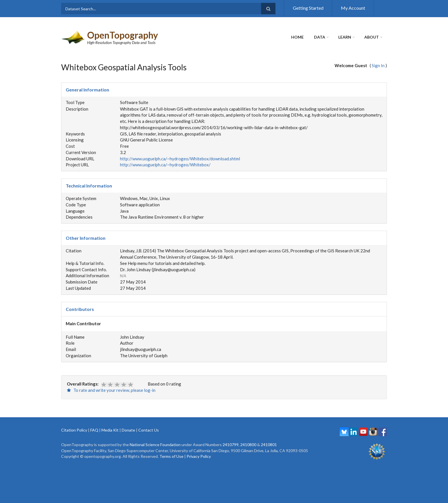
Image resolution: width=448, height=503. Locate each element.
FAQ (94, 430)
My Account (353, 8)
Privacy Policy (199, 456)
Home (297, 37)
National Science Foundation (155, 445)
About (372, 37)
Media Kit (110, 430)
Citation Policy (74, 430)
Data (320, 37)
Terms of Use (171, 456)
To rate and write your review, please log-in (111, 390)
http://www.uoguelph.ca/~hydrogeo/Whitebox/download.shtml (180, 159)
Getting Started (308, 8)
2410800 (248, 445)
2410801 (269, 445)
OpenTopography (123, 35)
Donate (128, 430)
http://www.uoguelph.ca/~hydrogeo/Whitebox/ (165, 165)
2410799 (231, 445)
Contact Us (149, 430)
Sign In (378, 65)
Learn (345, 37)
